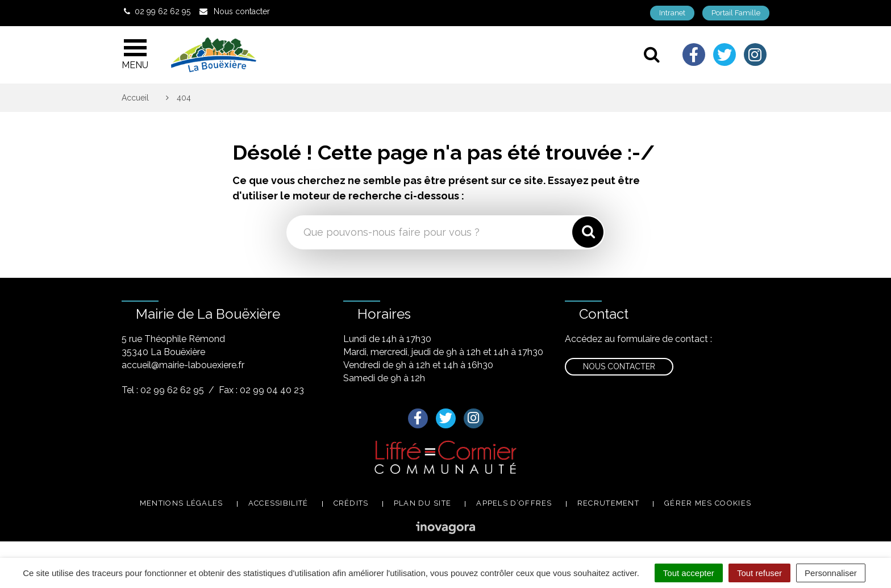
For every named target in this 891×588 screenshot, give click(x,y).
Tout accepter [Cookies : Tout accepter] (689, 573)
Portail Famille (736, 13)
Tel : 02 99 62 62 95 (163, 390)
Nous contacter (619, 366)
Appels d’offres (514, 503)
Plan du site (423, 503)
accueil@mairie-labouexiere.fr (183, 365)
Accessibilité (278, 503)
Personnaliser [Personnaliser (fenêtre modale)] (831, 573)
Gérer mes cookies (708, 503)
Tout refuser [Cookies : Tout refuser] (759, 573)
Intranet (672, 13)
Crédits (351, 503)
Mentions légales (182, 503)
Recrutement (608, 503)
